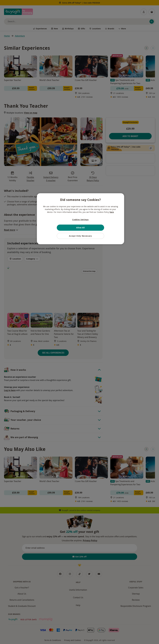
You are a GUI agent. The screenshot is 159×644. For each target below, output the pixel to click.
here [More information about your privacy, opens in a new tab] (112, 212)
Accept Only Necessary (80, 236)
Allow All (80, 228)
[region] (81, 219)
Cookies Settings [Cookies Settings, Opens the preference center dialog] (80, 220)
